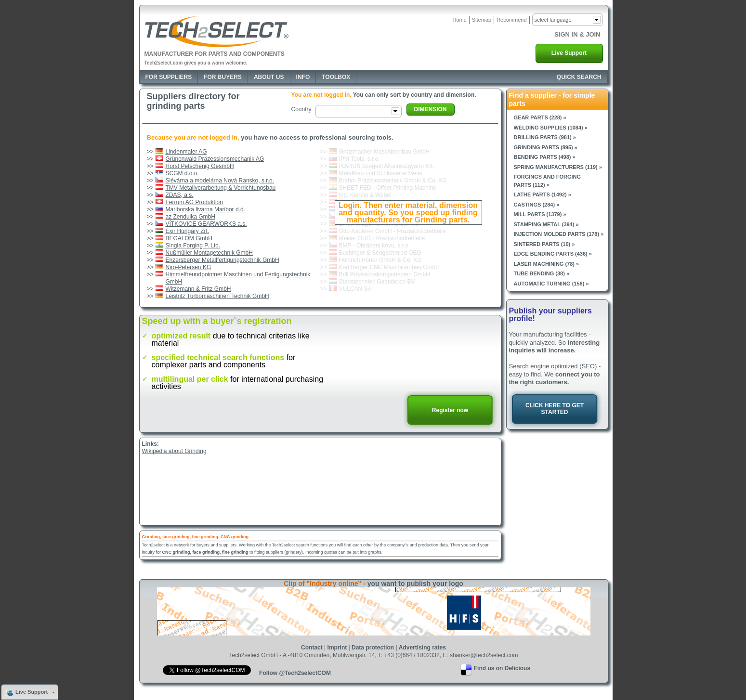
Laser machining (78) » (547, 264)
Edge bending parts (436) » (553, 254)
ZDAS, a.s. (180, 195)
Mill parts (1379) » (540, 214)
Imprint (337, 648)
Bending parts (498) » (545, 157)
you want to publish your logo (415, 583)
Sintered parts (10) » (544, 244)
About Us (269, 77)
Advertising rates (422, 648)
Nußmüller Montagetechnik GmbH (209, 253)
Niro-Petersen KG (189, 267)
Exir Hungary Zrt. (188, 231)
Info (303, 77)
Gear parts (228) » (540, 117)
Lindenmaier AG (186, 152)
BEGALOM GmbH (189, 238)
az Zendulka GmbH (190, 217)
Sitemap (482, 20)
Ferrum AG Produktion (194, 202)
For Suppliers (169, 77)
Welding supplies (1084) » (551, 128)
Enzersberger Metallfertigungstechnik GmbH (222, 260)
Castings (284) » (537, 205)
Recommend (511, 20)
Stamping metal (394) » (546, 224)
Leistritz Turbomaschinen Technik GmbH (217, 296)
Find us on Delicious (502, 668)
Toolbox (336, 77)
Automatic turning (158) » (551, 284)
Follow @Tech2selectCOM (295, 673)
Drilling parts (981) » (545, 137)
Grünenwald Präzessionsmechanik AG (215, 159)
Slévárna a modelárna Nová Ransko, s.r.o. (220, 181)
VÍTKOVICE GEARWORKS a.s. (206, 224)
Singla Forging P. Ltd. (193, 246)
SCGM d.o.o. (182, 173)
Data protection (373, 648)
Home (459, 20)
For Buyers (223, 77)
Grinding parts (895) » (546, 147)
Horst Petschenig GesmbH (200, 166)
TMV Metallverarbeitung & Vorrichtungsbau (221, 188)
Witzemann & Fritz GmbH (198, 289)
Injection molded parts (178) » (559, 234)
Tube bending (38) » (542, 273)
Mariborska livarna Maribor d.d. (205, 209)
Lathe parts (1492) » (543, 194)
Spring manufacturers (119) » (558, 167)
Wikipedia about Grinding (174, 451)
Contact (312, 648)
